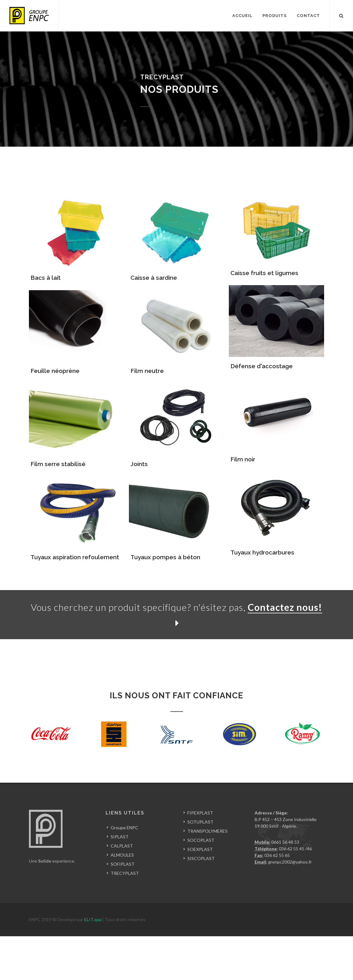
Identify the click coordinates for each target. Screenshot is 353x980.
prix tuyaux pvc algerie (162, 966)
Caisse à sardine (154, 278)
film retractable (126, 959)
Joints (139, 464)
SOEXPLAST (200, 849)
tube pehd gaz (296, 966)
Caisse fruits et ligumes (264, 273)
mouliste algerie (333, 953)
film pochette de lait (192, 959)
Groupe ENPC (124, 828)
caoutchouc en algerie (61, 946)
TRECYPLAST (125, 873)
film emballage (157, 959)
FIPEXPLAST (200, 813)
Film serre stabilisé (58, 464)
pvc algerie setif (123, 966)
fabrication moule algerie (291, 953)
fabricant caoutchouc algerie (186, 946)
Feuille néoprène (55, 371)
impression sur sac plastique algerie (155, 973)
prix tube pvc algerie (85, 966)
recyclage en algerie (234, 940)
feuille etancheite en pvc (288, 973)
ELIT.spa (93, 919)
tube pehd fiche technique (212, 966)
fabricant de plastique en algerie (72, 940)
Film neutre (147, 371)
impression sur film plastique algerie (227, 973)
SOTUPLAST (200, 822)
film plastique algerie (20, 959)
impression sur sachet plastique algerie (81, 973)
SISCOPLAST (201, 858)
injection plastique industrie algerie (251, 946)
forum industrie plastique (280, 940)
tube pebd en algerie (20, 973)
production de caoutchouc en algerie (121, 946)
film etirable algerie (293, 959)
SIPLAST (120, 837)
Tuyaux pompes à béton (165, 557)
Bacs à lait (46, 278)
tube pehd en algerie (260, 966)
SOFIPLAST (123, 864)
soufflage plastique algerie (154, 953)
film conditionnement (88, 959)
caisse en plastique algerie (187, 940)
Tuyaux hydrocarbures (262, 552)
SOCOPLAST (201, 840)
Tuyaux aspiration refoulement (75, 557)
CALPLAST (122, 846)
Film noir (243, 459)
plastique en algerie (19, 940)
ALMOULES (122, 855)
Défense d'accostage (262, 366)
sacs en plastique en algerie (132, 940)
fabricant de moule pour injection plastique (223, 953)
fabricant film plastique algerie (243, 959)
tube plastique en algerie (39, 966)
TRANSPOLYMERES (207, 831)
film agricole (54, 959)
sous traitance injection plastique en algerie (83, 953)
